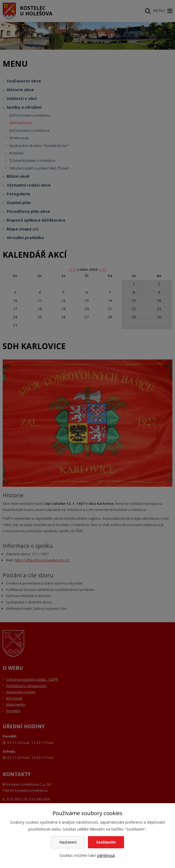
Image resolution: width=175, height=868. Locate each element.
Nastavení (68, 842)
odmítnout (106, 855)
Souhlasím (106, 842)
